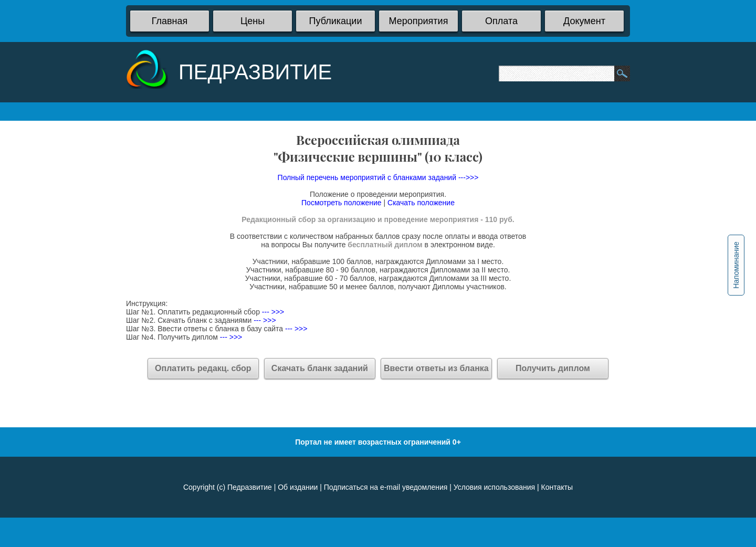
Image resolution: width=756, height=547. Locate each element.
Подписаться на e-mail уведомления (386, 487)
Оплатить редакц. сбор (203, 368)
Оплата (501, 21)
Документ (584, 21)
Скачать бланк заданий (320, 368)
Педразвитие (250, 487)
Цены (253, 21)
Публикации (336, 21)
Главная (170, 21)
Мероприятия (419, 21)
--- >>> (272, 312)
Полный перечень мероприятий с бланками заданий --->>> (378, 177)
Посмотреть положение (342, 203)
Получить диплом (553, 368)
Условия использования (494, 487)
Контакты (557, 487)
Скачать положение (421, 203)
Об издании (298, 487)
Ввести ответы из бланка (436, 368)
